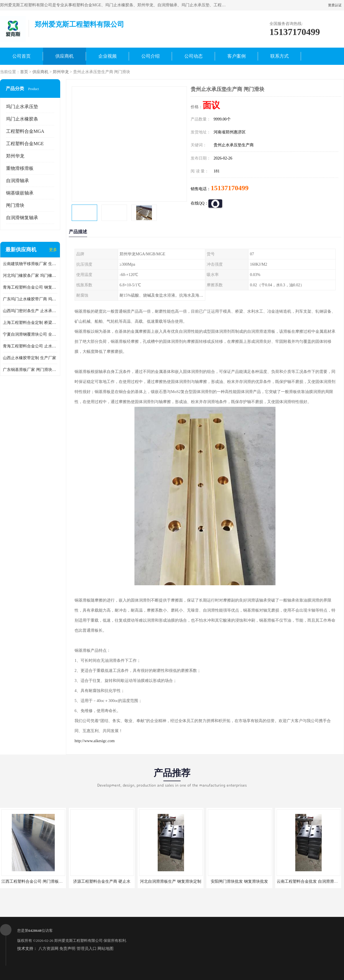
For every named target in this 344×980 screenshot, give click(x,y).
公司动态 (193, 56)
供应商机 (64, 56)
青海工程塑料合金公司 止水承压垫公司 (30, 346)
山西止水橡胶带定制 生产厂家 (30, 358)
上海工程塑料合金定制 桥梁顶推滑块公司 (30, 323)
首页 (24, 72)
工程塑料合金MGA (25, 131)
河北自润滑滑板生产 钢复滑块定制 (171, 881)
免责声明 (67, 949)
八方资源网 (48, 949)
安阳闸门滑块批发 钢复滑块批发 (239, 881)
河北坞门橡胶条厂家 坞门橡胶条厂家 (30, 276)
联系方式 (279, 56)
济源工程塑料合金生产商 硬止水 (102, 881)
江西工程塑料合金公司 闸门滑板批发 (34, 881)
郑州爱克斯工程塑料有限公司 (78, 941)
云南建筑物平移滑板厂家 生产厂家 (30, 264)
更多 (53, 250)
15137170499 (230, 188)
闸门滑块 (15, 205)
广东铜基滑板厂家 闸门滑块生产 (30, 370)
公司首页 (21, 56)
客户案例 (236, 56)
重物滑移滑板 (20, 168)
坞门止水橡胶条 (22, 119)
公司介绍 (150, 56)
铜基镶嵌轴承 (20, 193)
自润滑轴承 (17, 181)
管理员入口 (87, 949)
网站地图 (105, 949)
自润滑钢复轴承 (22, 218)
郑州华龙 (61, 72)
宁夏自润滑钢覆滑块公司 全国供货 (30, 334)
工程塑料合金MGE (25, 144)
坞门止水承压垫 (22, 107)
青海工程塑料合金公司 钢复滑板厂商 (30, 287)
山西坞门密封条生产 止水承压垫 (30, 311)
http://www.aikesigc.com (95, 741)
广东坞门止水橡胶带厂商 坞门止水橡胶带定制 (30, 299)
